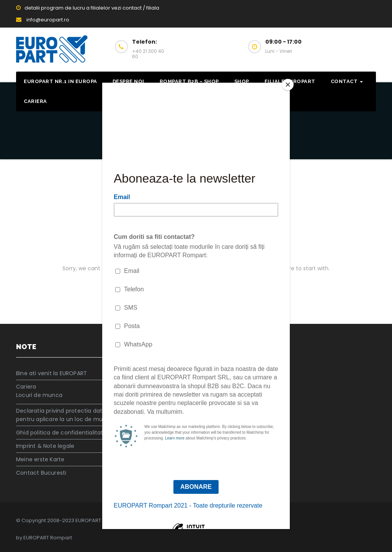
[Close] (288, 85)
